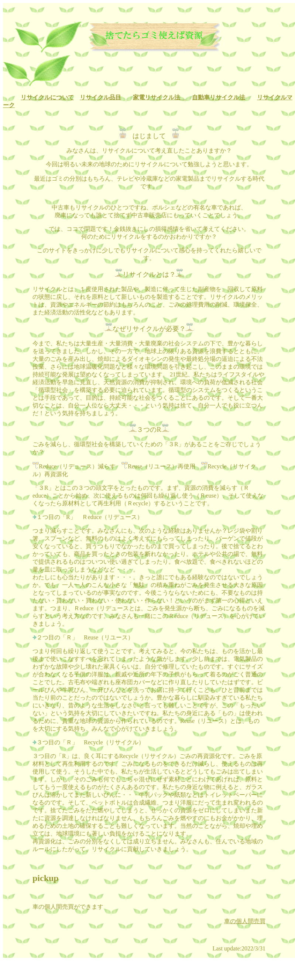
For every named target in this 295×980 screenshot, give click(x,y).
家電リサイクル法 (159, 97)
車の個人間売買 (245, 921)
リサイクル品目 (100, 97)
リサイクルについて (47, 97)
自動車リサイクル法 (219, 97)
